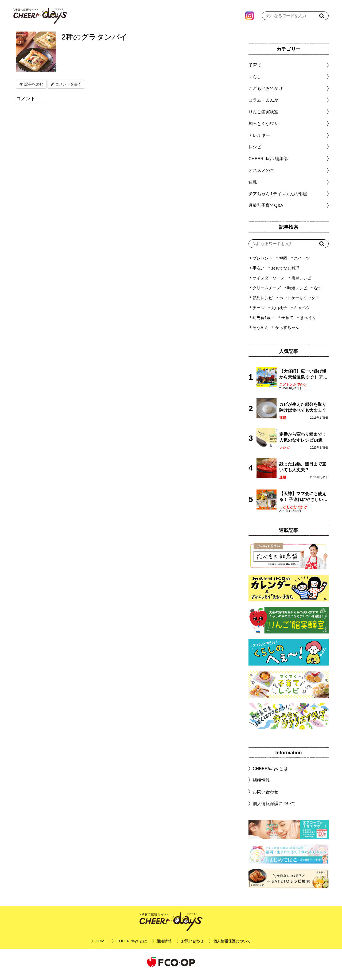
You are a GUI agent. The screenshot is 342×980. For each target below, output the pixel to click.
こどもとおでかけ (293, 390)
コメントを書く (66, 90)
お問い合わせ (266, 797)
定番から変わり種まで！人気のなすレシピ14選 (303, 443)
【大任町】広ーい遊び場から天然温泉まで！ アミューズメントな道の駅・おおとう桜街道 (303, 380)
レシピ (284, 453)
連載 (253, 187)
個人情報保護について (274, 809)
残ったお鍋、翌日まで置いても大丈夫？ (303, 472)
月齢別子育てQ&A (266, 211)
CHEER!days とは (270, 774)
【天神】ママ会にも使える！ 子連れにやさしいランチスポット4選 (303, 502)
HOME (101, 946)
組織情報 (261, 785)
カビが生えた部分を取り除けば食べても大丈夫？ (303, 413)
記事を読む (31, 90)
